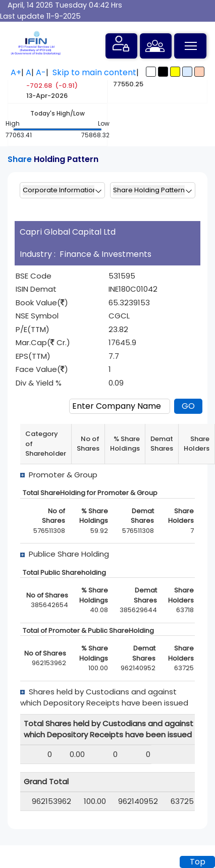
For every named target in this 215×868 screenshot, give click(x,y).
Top (198, 862)
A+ (16, 72)
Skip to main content (94, 72)
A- (41, 72)
